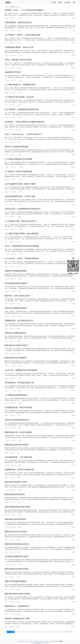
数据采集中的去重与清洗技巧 (17, 345)
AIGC (6, 43)
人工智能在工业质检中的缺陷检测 (18, 171)
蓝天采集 (38, 643)
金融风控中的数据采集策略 (16, 271)
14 (50, 632)
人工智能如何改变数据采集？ (17, 395)
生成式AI (7, 180)
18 (62, 632)
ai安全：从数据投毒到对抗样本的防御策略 (22, 246)
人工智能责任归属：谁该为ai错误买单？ (21, 221)
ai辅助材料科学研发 (13, 72)
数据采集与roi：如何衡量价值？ (18, 606)
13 (46, 632)
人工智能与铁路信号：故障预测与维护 (20, 85)
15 (53, 632)
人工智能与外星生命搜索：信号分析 (19, 97)
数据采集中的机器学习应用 (16, 482)
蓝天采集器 (67, 2)
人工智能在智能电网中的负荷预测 (18, 159)
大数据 (60, 2)
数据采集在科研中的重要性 (16, 358)
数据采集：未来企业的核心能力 (17, 296)
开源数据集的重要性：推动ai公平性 (19, 47)
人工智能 (53, 2)
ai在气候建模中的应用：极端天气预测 (20, 184)
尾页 (71, 632)
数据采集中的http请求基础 (15, 519)
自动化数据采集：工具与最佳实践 (18, 457)
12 (43, 632)
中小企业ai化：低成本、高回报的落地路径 (22, 258)
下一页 (67, 632)
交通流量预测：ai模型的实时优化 (18, 22)
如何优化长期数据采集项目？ (17, 308)
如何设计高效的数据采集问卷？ (17, 420)
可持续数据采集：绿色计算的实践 (18, 407)
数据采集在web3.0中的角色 (16, 532)
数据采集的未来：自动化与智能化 (18, 432)
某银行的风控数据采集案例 (16, 581)
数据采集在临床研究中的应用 (17, 445)
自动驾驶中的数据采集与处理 (17, 556)
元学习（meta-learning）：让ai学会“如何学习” (23, 134)
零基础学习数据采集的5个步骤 (17, 619)
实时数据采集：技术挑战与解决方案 (19, 383)
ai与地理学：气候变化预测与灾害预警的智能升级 (25, 122)
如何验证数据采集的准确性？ (17, 283)
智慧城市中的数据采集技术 (16, 333)
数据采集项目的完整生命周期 (17, 569)
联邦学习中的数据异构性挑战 (17, 147)
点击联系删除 (60, 641)
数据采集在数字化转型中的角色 (17, 594)
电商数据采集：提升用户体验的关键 (19, 470)
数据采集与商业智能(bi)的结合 (17, 544)
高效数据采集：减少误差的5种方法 (19, 320)
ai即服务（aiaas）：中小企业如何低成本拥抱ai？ (25, 10)
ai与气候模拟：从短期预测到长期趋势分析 (22, 109)
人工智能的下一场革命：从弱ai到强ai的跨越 (23, 35)
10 (37, 632)
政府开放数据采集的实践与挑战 (17, 507)
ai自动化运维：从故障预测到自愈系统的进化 (23, 209)
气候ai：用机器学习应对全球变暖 (18, 60)
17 (59, 632)
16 (56, 632)
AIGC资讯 (12, 7)
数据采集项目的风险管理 (15, 494)
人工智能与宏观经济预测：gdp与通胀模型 (22, 234)
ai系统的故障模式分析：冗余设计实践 (20, 196)
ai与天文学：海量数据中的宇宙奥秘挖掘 (21, 370)
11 (40, 632)
